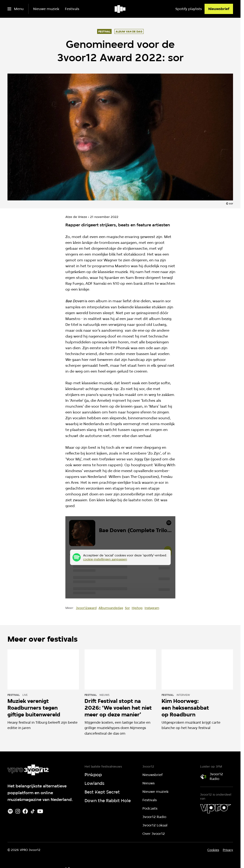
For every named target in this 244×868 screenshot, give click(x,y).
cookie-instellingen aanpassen (105, 559)
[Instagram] (18, 811)
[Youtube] (40, 811)
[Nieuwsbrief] (219, 9)
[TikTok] (33, 811)
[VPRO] (216, 809)
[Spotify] (10, 811)
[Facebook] (25, 811)
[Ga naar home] (120, 9)
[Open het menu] (16, 9)
